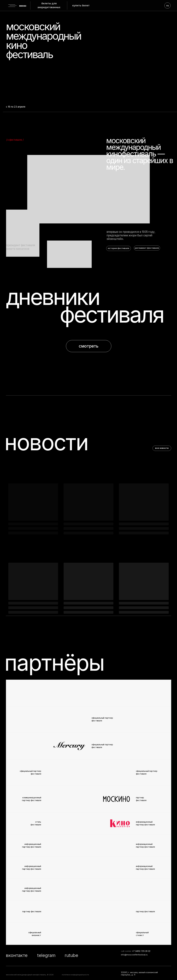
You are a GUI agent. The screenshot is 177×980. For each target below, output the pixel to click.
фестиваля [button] (112, 315)
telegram (46, 955)
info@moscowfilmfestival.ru (134, 955)
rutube (71, 955)
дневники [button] (53, 297)
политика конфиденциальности (75, 975)
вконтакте (17, 955)
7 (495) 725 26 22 (142, 951)
